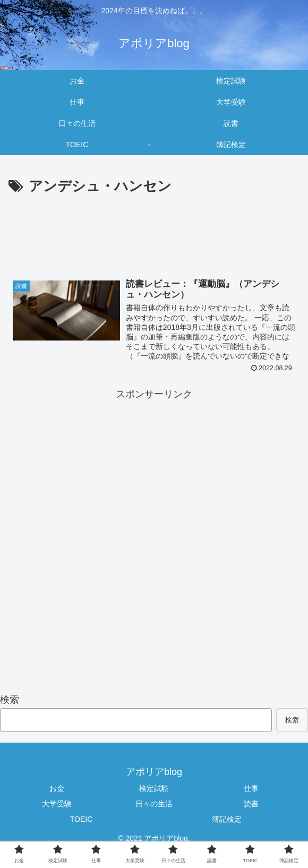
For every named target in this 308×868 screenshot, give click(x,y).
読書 (251, 804)
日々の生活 (154, 804)
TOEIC (82, 820)
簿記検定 (227, 820)
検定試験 (154, 788)
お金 (57, 788)
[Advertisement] (154, 239)
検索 (10, 700)
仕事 (251, 788)
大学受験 (57, 804)
